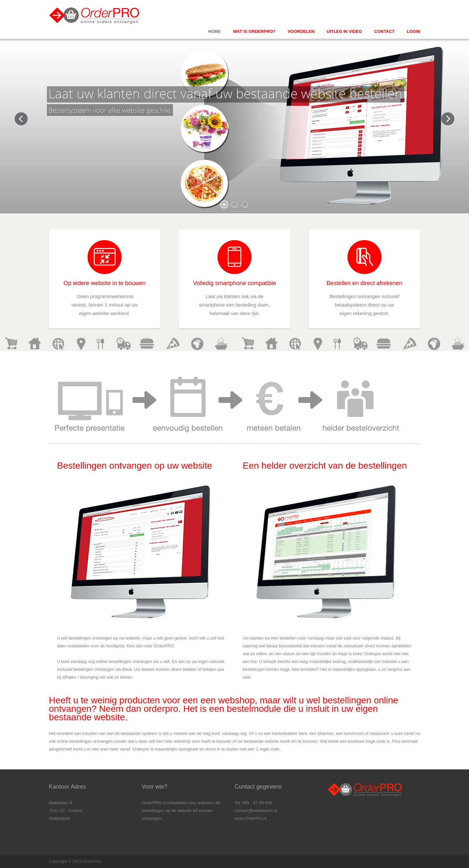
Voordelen (301, 31)
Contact (384, 31)
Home (214, 31)
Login (413, 31)
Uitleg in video (344, 31)
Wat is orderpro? (254, 31)
